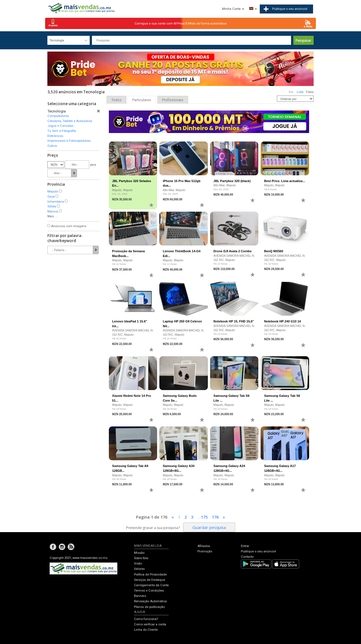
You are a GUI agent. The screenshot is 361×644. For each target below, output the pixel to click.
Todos (116, 100)
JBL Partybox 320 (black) (232, 181)
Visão (138, 564)
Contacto (247, 557)
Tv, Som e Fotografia (62, 131)
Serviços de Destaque (149, 580)
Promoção (205, 551)
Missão (139, 553)
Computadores (58, 116)
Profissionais (173, 100)
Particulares (142, 100)
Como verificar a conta (150, 624)
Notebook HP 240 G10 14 (282, 321)
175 (204, 517)
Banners (140, 596)
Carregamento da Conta (151, 585)
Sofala (52, 206)
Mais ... (52, 216)
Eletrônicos (55, 136)
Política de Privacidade (150, 575)
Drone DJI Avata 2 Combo (233, 251)
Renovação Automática (150, 601)
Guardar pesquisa (209, 527)
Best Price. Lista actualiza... (284, 181)
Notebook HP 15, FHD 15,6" (234, 321)
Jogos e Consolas (60, 126)
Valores (139, 569)
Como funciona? (146, 619)
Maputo (53, 192)
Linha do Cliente (146, 630)
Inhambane (56, 202)
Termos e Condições (149, 591)
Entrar (245, 546)
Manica (53, 212)
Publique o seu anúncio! (258, 551)
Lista (300, 92)
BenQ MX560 (274, 251)
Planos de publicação (149, 607)
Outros (52, 146)
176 (215, 517)
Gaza (51, 197)
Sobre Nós (141, 558)
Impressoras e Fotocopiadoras (69, 141)
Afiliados (204, 546)
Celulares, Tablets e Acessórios (70, 121)
